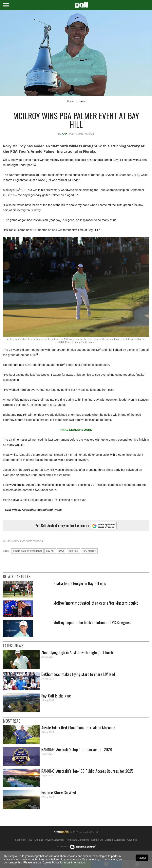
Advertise (132, 840)
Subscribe (20, 840)
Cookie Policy (51, 862)
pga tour (73, 551)
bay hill (50, 551)
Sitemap (39, 840)
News (82, 101)
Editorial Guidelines (115, 840)
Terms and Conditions (78, 840)
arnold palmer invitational (27, 551)
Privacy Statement (55, 840)
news (61, 551)
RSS (30, 840)
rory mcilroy (89, 551)
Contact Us (97, 840)
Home (70, 101)
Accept (142, 858)
